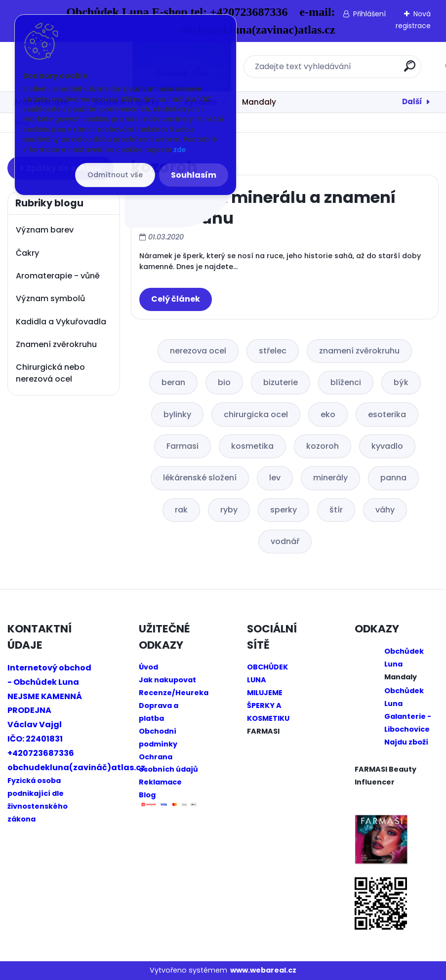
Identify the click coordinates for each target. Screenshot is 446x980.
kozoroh (323, 446)
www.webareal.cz (263, 970)
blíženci (346, 382)
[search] (353, 70)
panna (393, 478)
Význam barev (45, 230)
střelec (273, 351)
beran (173, 382)
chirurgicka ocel (256, 414)
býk (401, 382)
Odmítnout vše (115, 175)
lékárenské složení (200, 478)
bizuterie (281, 382)
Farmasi (182, 446)
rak (181, 510)
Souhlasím (194, 175)
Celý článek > (176, 299)
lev (275, 478)
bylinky (177, 414)
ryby (229, 510)
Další (412, 101)
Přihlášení (369, 14)
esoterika (387, 414)
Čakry (27, 253)
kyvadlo (387, 446)
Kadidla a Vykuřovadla (61, 322)
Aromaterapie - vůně (58, 276)
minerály (330, 478)
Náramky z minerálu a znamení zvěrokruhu (267, 208)
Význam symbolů (50, 298)
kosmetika (252, 446)
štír (336, 510)
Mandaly (259, 102)
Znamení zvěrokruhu (56, 344)
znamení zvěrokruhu (359, 351)
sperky (284, 510)
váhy (385, 510)
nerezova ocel (198, 351)
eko (328, 414)
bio (224, 382)
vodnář (285, 541)
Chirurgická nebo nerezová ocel (50, 373)
